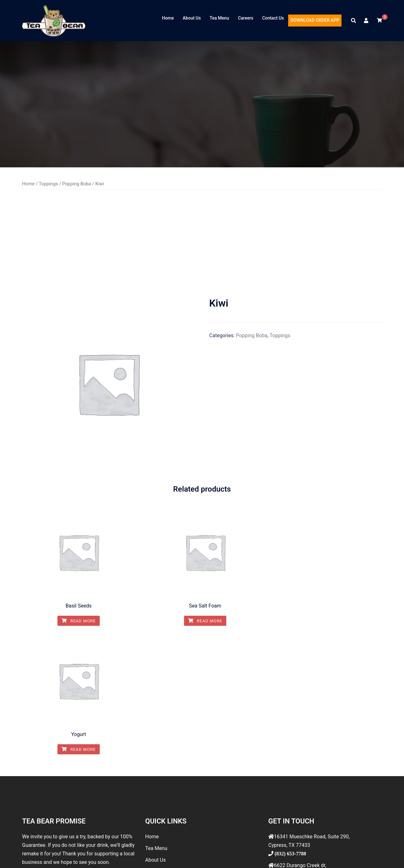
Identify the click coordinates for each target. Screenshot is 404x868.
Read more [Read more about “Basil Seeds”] (77, 621)
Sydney (145, 856)
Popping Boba (77, 184)
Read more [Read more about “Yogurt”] (327, 621)
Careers (246, 18)
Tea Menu (219, 18)
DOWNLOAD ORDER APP (315, 20)
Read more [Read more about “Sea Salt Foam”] (202, 621)
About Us (192, 18)
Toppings (48, 184)
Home (168, 18)
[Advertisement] (202, 243)
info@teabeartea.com (298, 794)
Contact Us (273, 18)
